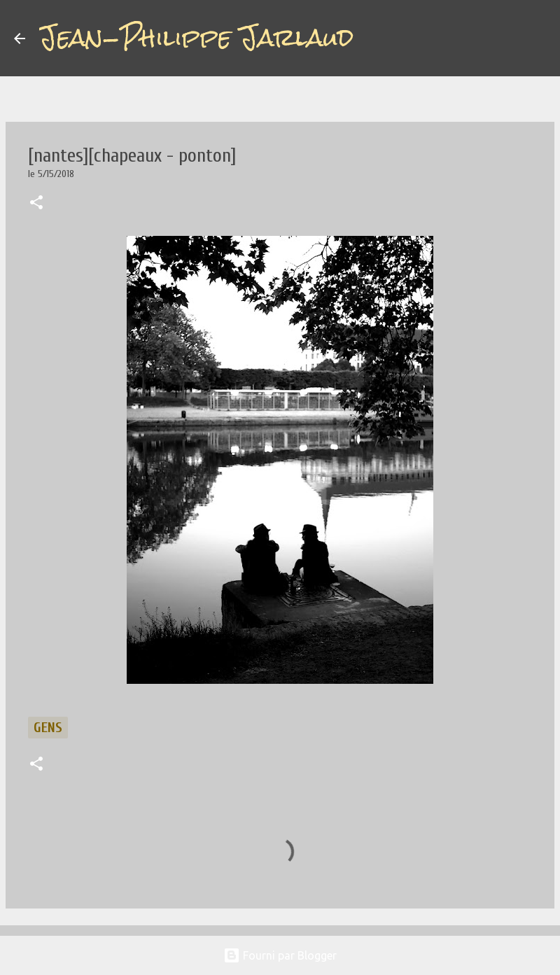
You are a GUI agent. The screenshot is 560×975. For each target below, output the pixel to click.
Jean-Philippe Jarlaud (196, 38)
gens (48, 728)
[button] (36, 204)
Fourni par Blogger (280, 955)
